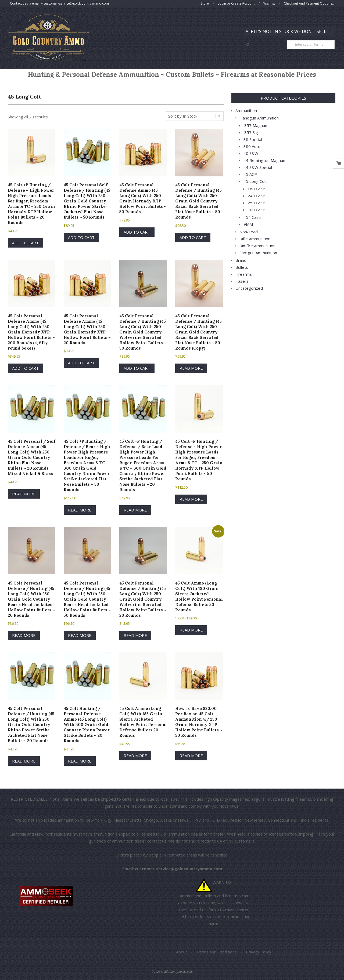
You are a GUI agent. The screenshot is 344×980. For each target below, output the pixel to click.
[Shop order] (195, 116)
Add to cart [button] (25, 243)
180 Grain (257, 189)
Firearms (244, 274)
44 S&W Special (258, 167)
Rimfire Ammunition (257, 246)
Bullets (242, 267)
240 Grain (257, 196)
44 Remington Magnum (265, 160)
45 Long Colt (255, 181)
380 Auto (252, 146)
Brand (241, 260)
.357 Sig (251, 132)
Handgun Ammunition (259, 118)
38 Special (253, 139)
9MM (248, 224)
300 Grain (257, 210)
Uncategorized (249, 288)
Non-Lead (249, 232)
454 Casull (253, 217)
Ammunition (246, 110)
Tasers (242, 281)
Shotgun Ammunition (258, 253)
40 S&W (251, 153)
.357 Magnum (256, 125)
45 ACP (250, 174)
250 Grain (257, 203)
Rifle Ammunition (255, 239)
